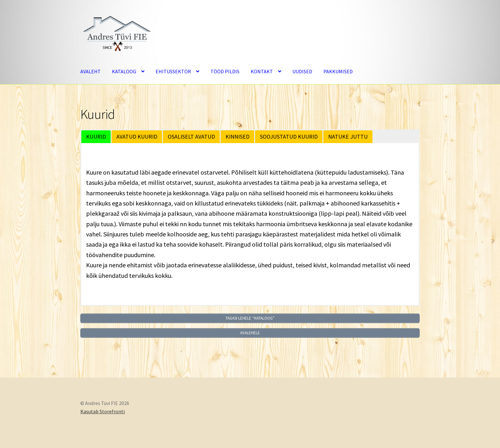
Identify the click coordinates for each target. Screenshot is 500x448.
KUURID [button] (96, 137)
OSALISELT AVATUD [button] (191, 137)
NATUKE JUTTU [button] (348, 137)
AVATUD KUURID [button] (137, 137)
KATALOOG (124, 71)
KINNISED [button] (237, 137)
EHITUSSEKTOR (173, 71)
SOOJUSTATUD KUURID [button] (289, 137)
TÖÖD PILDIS (225, 71)
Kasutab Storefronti (103, 411)
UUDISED (302, 71)
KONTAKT (262, 71)
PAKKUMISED (338, 71)
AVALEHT (91, 71)
